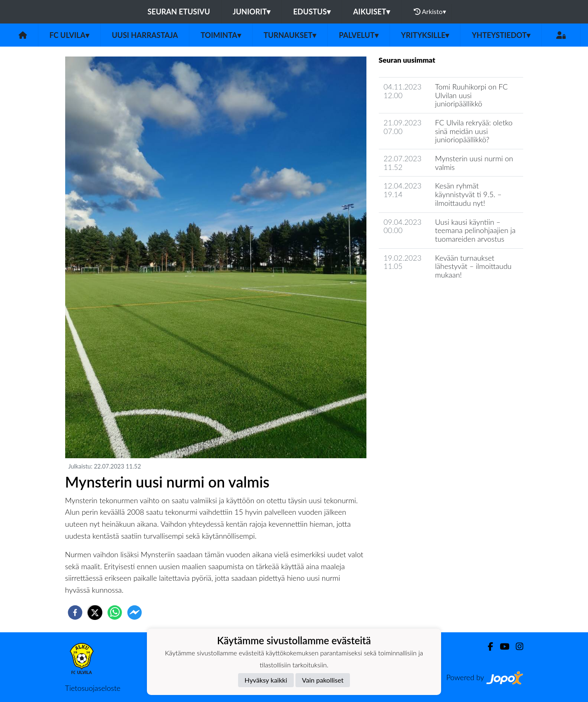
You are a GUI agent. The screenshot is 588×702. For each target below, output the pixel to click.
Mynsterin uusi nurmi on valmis (474, 163)
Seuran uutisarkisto (415, 298)
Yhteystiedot (501, 35)
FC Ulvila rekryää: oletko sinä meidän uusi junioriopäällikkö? (474, 131)
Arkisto (430, 12)
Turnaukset (290, 35)
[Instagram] (516, 647)
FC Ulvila (69, 35)
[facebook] (75, 612)
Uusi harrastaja (145, 35)
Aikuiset (372, 12)
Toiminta (221, 35)
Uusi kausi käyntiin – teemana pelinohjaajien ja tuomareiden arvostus (475, 230)
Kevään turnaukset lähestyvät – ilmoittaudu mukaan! (473, 266)
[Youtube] (501, 647)
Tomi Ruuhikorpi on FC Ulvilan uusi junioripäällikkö (471, 95)
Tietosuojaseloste (93, 688)
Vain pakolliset (323, 680)
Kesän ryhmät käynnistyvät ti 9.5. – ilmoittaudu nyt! (468, 194)
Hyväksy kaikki (266, 680)
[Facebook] (487, 647)
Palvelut (359, 35)
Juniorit (252, 12)
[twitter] (95, 612)
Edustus (312, 12)
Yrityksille (425, 35)
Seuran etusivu (179, 12)
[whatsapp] (115, 612)
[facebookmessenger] (135, 612)
